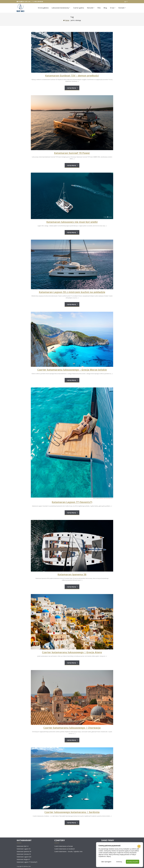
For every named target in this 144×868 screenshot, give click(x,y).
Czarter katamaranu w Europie (64, 846)
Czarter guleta (79, 8)
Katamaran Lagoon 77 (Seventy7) (27, 862)
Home (66, 20)
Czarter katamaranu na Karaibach (65, 849)
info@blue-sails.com (24, 2)
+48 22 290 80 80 (38, 2)
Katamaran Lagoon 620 (24, 857)
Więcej (109, 856)
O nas (112, 8)
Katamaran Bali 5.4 (23, 846)
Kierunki (90, 8)
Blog (105, 8)
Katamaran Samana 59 (24, 854)
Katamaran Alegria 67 (23, 859)
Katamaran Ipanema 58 (24, 851)
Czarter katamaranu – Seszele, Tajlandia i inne (68, 851)
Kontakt (122, 8)
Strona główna (43, 8)
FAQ (99, 8)
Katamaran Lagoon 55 (24, 849)
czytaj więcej (71, 88)
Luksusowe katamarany (60, 8)
